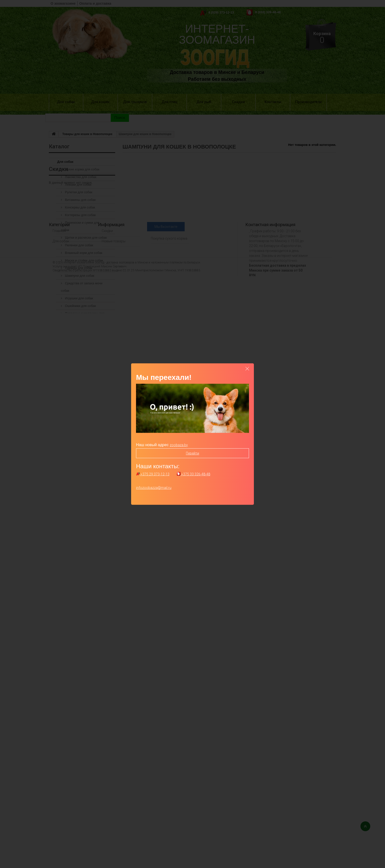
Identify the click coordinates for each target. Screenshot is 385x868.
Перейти (192, 453)
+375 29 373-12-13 (153, 474)
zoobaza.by (179, 445)
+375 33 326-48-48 (193, 474)
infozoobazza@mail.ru (154, 488)
